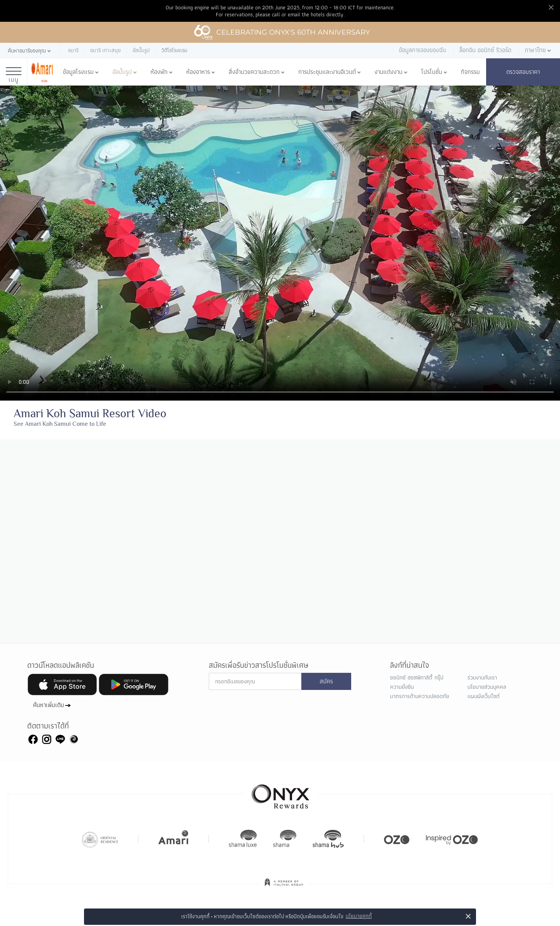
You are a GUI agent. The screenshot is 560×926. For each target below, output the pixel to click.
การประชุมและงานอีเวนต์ (327, 72)
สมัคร (326, 681)
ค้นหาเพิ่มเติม (49, 705)
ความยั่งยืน (402, 687)
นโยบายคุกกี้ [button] (359, 916)
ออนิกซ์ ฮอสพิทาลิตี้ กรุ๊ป (417, 677)
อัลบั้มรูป (122, 72)
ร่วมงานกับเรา (482, 677)
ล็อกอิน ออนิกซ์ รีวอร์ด (485, 50)
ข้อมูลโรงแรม (78, 72)
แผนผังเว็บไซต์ (484, 696)
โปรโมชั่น (432, 72)
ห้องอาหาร (198, 72)
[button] (30, 51)
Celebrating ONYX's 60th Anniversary (282, 32)
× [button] (468, 916)
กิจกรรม (470, 72)
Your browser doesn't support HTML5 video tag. (280, 243)
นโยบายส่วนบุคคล (487, 687)
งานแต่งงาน (388, 72)
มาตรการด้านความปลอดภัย (420, 696)
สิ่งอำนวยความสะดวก (254, 72)
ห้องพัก (159, 72)
